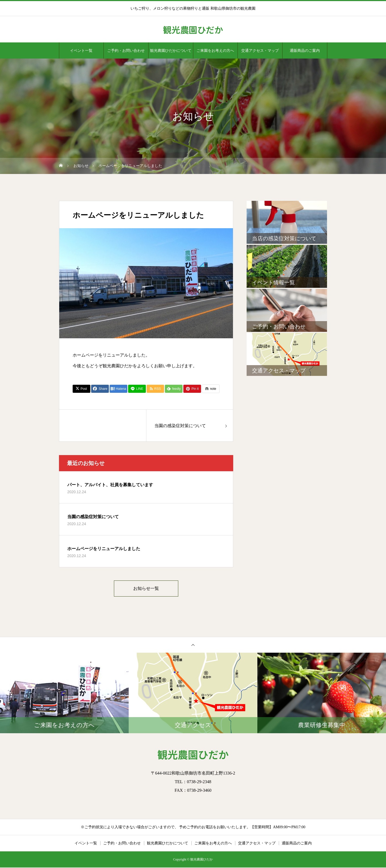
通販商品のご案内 (305, 50)
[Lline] (137, 389)
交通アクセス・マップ (260, 50)
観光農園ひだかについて (171, 50)
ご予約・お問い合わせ (126, 50)
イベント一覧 (81, 50)
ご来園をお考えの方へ (215, 50)
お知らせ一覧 (146, 589)
